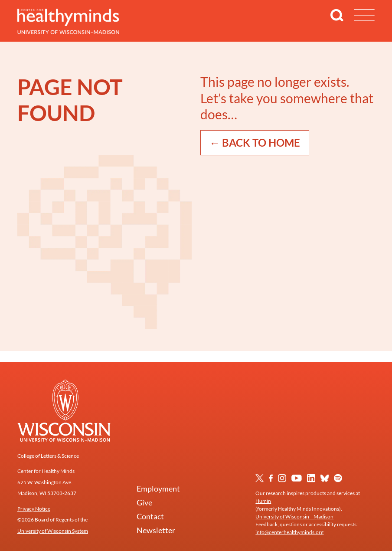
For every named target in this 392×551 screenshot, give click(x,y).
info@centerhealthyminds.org (289, 532)
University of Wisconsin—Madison (294, 517)
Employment (158, 489)
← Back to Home (255, 143)
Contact (150, 516)
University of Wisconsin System (53, 531)
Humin (263, 501)
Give (144, 502)
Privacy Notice (34, 509)
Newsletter (156, 530)
